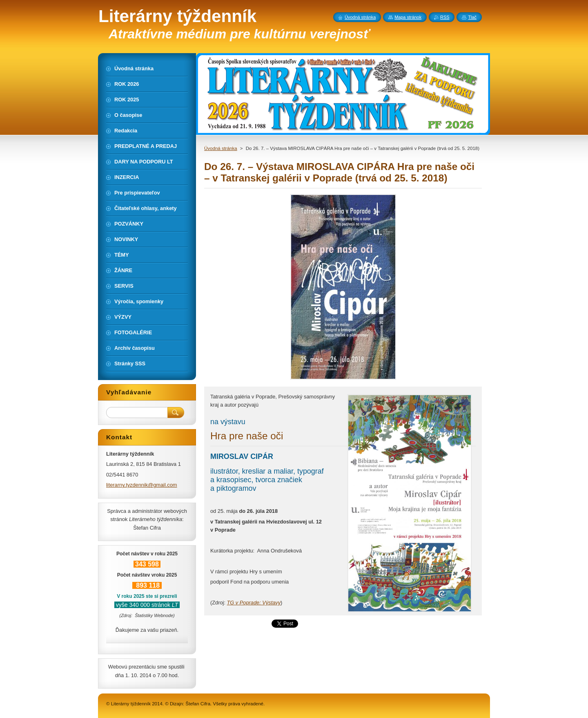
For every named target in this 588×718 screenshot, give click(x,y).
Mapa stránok (408, 17)
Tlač (472, 17)
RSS (445, 17)
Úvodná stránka (221, 148)
